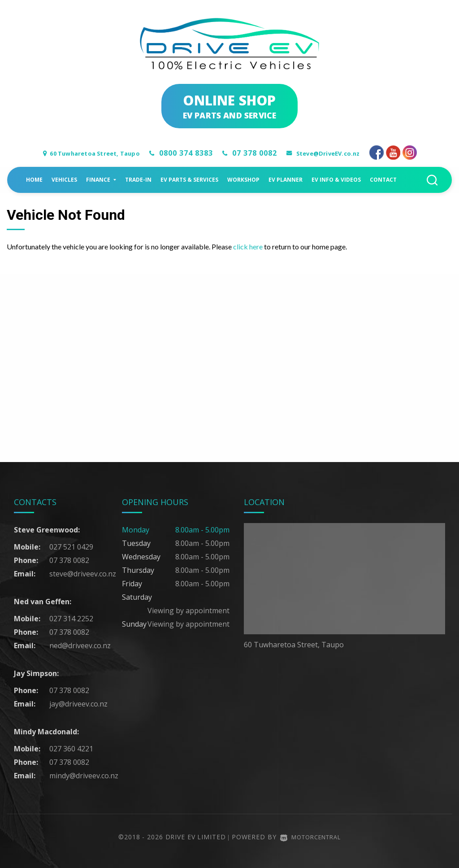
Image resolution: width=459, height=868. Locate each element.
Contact (383, 179)
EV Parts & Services (189, 179)
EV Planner (286, 179)
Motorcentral (310, 836)
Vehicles (64, 179)
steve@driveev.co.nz (83, 573)
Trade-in (138, 179)
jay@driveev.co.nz (78, 703)
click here (248, 246)
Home (34, 179)
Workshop (243, 179)
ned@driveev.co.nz (80, 645)
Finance (101, 179)
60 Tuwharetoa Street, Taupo (85, 153)
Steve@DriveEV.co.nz (343, 153)
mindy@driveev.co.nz (84, 775)
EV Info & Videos (336, 179)
